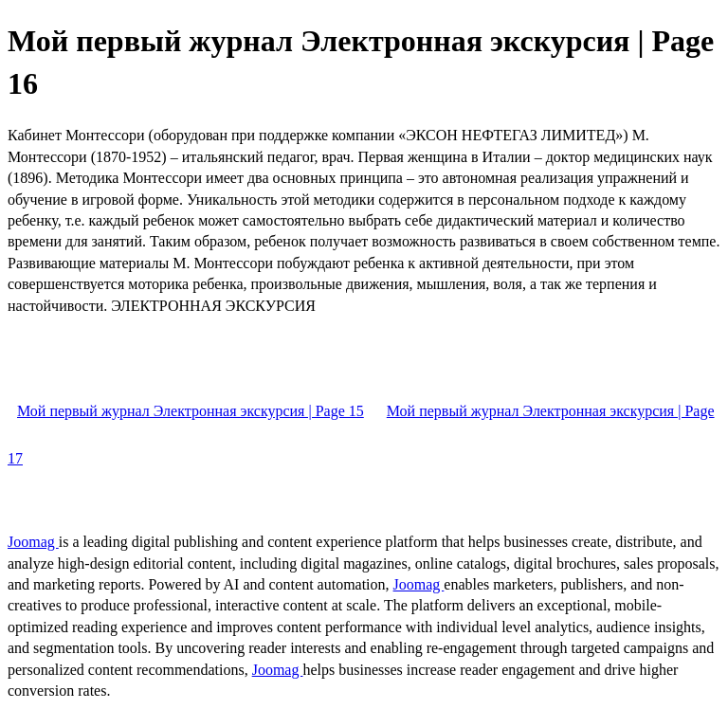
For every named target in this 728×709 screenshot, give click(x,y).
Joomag (33, 542)
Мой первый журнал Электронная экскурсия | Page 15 (191, 411)
